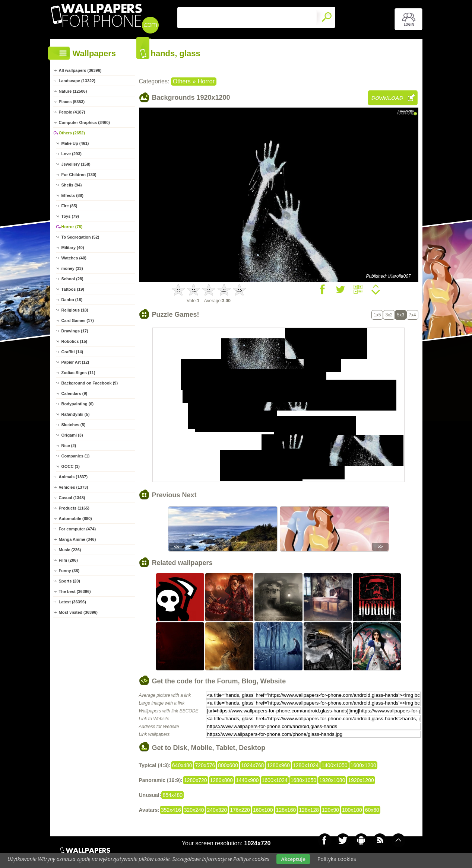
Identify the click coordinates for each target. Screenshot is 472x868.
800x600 (228, 765)
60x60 (372, 810)
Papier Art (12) (75, 362)
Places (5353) (72, 102)
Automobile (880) (75, 518)
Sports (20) (69, 581)
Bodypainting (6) (78, 404)
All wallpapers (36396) (80, 70)
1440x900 (247, 780)
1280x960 (278, 765)
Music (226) (70, 550)
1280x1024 (306, 765)
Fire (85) (69, 206)
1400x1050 (334, 765)
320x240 (194, 810)
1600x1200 (363, 765)
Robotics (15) (75, 341)
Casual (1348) (72, 498)
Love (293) (72, 154)
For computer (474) (77, 529)
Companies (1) (76, 456)
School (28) (72, 279)
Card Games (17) (78, 320)
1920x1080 (332, 780)
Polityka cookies (337, 859)
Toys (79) (70, 216)
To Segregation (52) (80, 237)
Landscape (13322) (77, 81)
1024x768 (253, 765)
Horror (206, 81)
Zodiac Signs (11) (78, 373)
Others (182, 81)
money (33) (72, 268)
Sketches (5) (74, 425)
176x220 (240, 810)
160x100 (263, 810)
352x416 (171, 810)
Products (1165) (74, 508)
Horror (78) (72, 227)
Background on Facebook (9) (90, 383)
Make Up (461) (75, 143)
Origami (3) (72, 435)
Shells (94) (72, 185)
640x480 (182, 765)
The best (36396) (75, 591)
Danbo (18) (72, 300)
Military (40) (73, 248)
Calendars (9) (75, 393)
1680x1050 (303, 780)
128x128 (309, 810)
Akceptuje (293, 859)
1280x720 (196, 780)
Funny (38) (69, 571)
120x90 (330, 810)
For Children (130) (79, 175)
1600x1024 (275, 780)
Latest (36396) (72, 602)
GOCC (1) (71, 466)
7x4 (412, 315)
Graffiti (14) (72, 352)
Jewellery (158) (76, 164)
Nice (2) (69, 446)
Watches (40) (74, 258)
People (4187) (72, 112)
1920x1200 (361, 780)
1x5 (377, 315)
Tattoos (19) (73, 289)
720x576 (205, 765)
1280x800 (222, 780)
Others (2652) (72, 133)
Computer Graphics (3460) (85, 122)
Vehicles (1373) (74, 487)
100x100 (352, 810)
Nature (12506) (73, 91)
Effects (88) (72, 195)
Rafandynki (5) (76, 414)
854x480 (172, 795)
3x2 (389, 315)
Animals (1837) (73, 477)
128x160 (286, 810)
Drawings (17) (75, 331)
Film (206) (68, 560)
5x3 (401, 315)
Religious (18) (75, 310)
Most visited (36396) (78, 612)
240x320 (217, 810)
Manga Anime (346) (77, 539)
